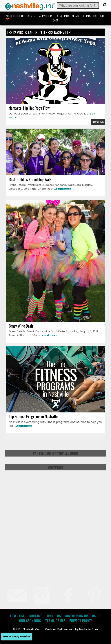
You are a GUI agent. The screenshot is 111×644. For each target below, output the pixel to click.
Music (75, 16)
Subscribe (55, 467)
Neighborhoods (15, 16)
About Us (54, 616)
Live (95, 16)
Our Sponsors (30, 621)
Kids (103, 16)
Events (31, 16)
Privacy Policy (81, 621)
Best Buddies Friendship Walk (30, 179)
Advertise (17, 616)
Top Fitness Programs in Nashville (33, 416)
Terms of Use (55, 621)
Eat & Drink (62, 16)
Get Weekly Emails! (16, 637)
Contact (35, 616)
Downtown (98, 122)
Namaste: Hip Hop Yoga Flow (29, 108)
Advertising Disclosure (83, 616)
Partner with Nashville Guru (55, 453)
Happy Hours (46, 16)
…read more (62, 189)
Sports (86, 16)
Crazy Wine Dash (21, 326)
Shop (55, 21)
